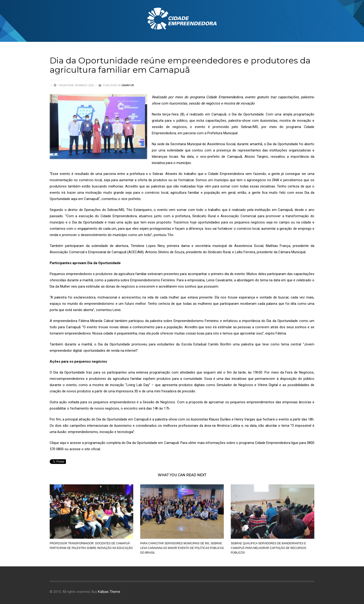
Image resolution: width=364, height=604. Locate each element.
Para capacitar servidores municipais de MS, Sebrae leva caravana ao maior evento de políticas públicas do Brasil (182, 548)
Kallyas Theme (109, 592)
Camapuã (127, 85)
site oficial (92, 449)
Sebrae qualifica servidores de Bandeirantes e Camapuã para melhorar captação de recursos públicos (268, 548)
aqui (63, 443)
